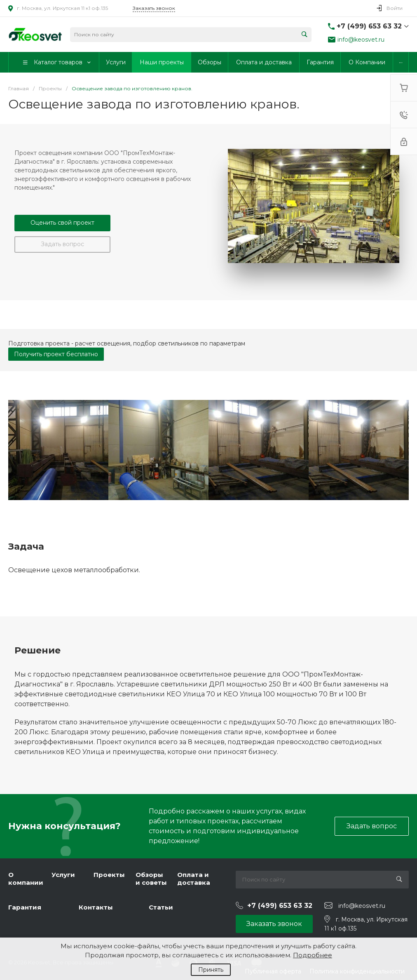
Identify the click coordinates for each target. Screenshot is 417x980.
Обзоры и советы (151, 879)
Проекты (109, 875)
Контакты (96, 907)
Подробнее (313, 955)
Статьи (161, 907)
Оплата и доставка (194, 879)
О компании (26, 879)
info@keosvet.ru (361, 40)
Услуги (63, 875)
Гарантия (25, 907)
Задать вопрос (62, 244)
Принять (211, 970)
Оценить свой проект (62, 223)
